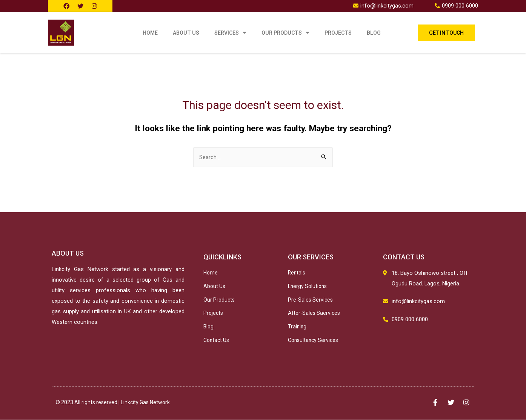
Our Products (285, 33)
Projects (338, 33)
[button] (446, 33)
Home (150, 33)
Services (230, 33)
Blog (374, 33)
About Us (186, 33)
